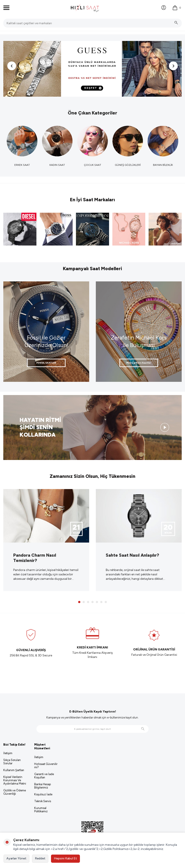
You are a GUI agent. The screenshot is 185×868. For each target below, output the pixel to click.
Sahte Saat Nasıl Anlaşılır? (132, 555)
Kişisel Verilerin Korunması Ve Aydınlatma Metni (15, 780)
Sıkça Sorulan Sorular (12, 762)
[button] (12, 66)
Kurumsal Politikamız (41, 810)
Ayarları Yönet (16, 858)
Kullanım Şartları (14, 770)
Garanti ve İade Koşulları (44, 776)
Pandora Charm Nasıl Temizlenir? (35, 558)
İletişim (8, 753)
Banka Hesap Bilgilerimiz (42, 786)
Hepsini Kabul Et (65, 858)
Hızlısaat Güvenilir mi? (46, 766)
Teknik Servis (43, 801)
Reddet (40, 858)
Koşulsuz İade (43, 794)
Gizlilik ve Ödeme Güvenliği (15, 792)
